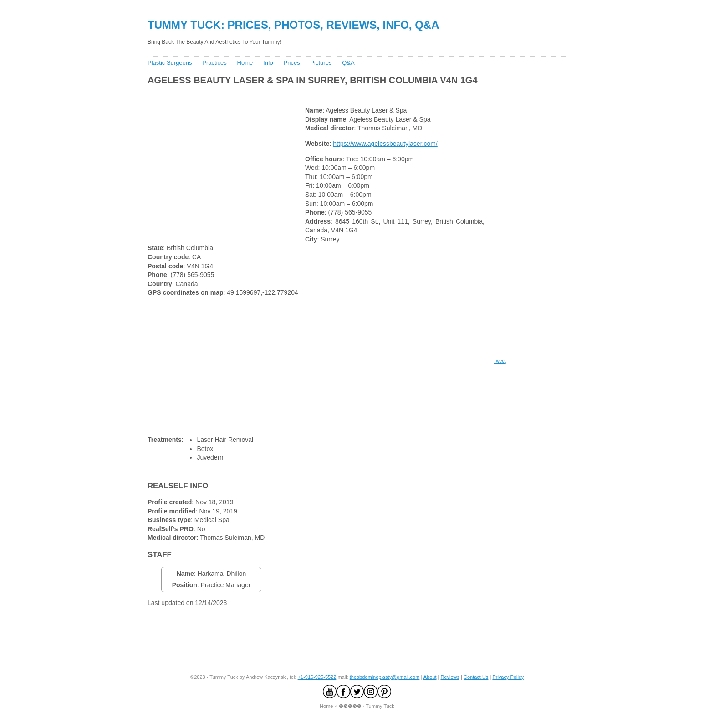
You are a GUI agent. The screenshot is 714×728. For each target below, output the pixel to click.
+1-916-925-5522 (317, 677)
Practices (214, 63)
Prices (292, 63)
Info (268, 63)
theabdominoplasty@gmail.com (385, 677)
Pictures (321, 63)
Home (245, 63)
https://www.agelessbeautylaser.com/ (385, 144)
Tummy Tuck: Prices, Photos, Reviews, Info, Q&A (293, 25)
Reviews (450, 677)
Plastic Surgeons (170, 63)
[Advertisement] (311, 94)
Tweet (500, 361)
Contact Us (476, 677)
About (430, 677)
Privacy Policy (508, 677)
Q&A (348, 63)
